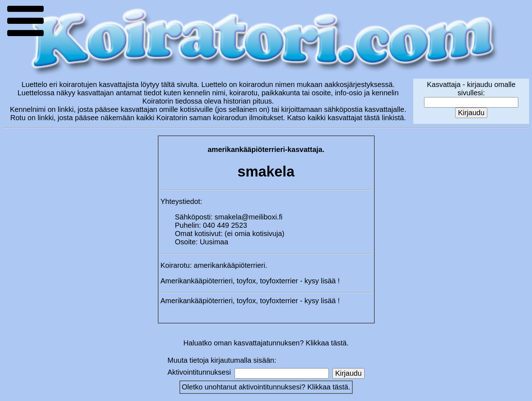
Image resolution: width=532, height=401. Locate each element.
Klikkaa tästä (328, 387)
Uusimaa (214, 242)
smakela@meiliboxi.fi (249, 217)
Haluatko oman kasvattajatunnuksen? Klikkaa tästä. (266, 343)
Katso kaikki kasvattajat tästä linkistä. (347, 118)
